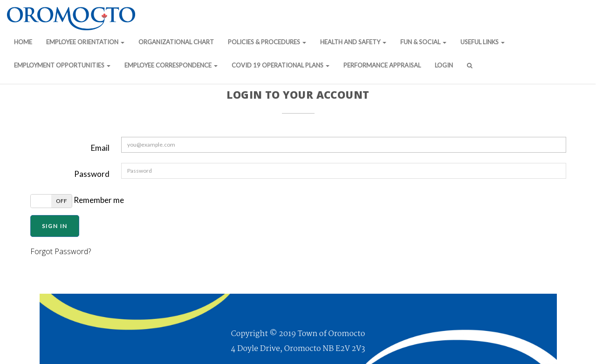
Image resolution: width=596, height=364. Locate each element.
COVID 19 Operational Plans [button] (281, 65)
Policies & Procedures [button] (267, 42)
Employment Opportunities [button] (62, 65)
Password (92, 174)
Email (100, 148)
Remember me (77, 201)
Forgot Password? (61, 251)
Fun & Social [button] (423, 42)
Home (23, 42)
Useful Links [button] (483, 42)
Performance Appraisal (382, 65)
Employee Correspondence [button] (171, 65)
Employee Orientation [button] (85, 42)
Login (444, 65)
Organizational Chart (176, 42)
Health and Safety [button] (353, 42)
